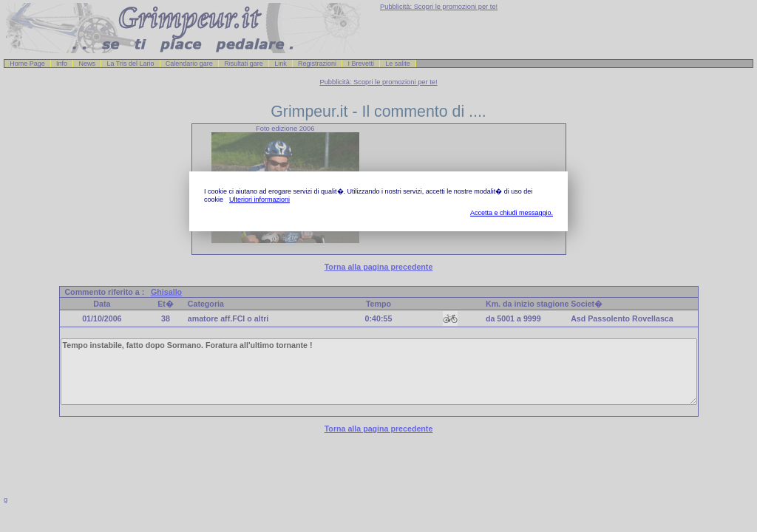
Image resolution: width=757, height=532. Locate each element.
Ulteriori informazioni (259, 199)
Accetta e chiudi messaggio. (512, 213)
